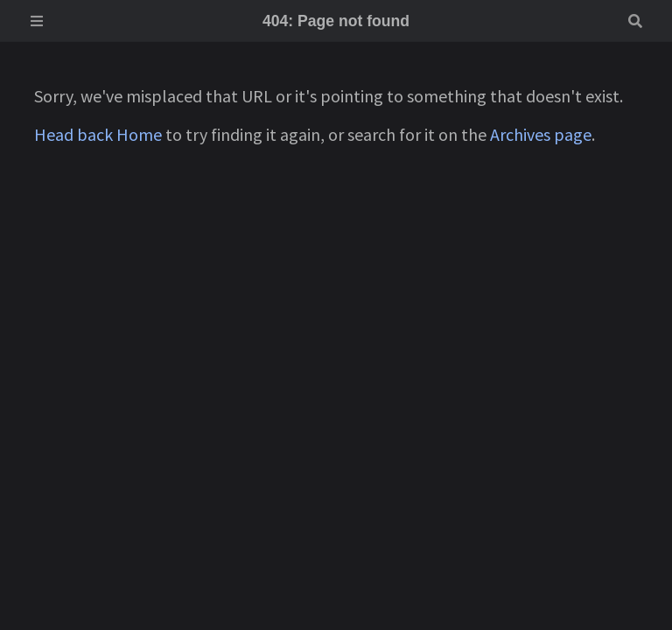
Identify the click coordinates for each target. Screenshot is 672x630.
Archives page (541, 134)
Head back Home (98, 134)
